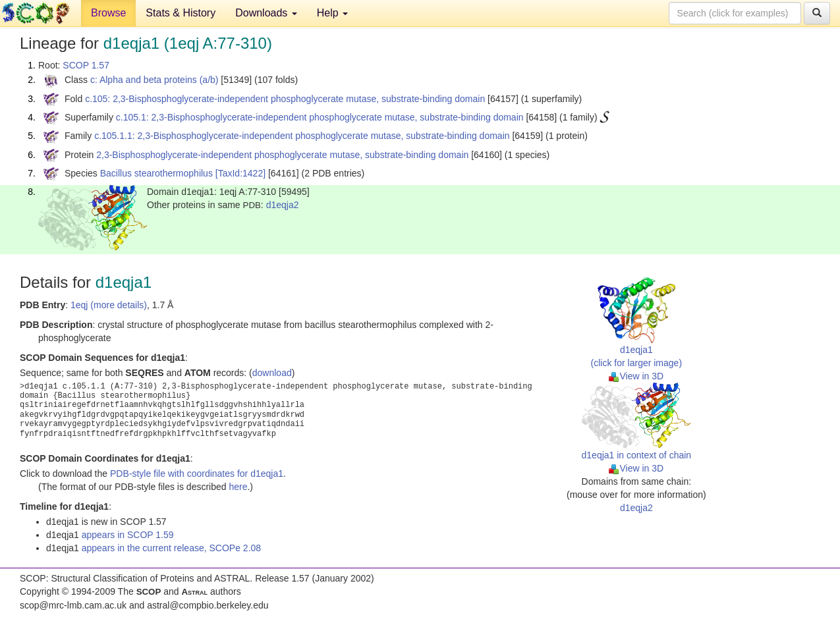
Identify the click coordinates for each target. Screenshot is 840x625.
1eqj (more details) (109, 305)
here (238, 487)
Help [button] (332, 13)
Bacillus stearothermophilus (156, 173)
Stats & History (181, 13)
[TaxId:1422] (240, 173)
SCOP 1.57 (86, 65)
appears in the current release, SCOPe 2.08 (171, 548)
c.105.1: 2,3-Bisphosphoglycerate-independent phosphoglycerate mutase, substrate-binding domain (320, 117)
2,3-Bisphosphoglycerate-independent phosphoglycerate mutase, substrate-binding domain (282, 155)
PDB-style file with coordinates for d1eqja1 (197, 474)
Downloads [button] (266, 13)
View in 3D (636, 376)
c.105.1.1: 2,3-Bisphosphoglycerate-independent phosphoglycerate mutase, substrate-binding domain (302, 136)
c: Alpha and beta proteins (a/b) (154, 80)
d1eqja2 (283, 205)
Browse (108, 13)
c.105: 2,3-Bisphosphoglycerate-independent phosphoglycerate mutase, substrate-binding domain (285, 99)
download (272, 373)
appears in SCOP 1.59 (128, 535)
